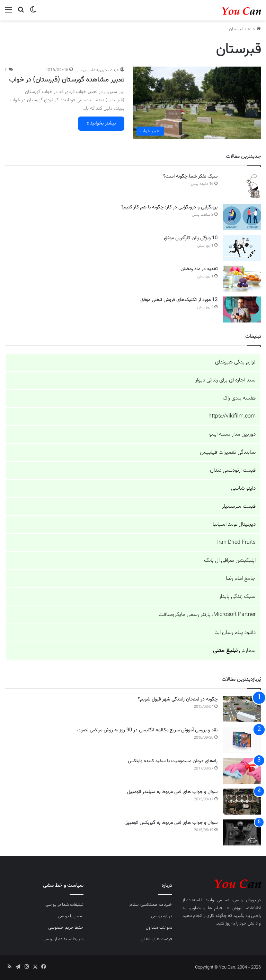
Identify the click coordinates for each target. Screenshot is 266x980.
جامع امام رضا (241, 579)
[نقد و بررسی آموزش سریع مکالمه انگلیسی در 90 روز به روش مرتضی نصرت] (242, 740)
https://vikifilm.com (232, 416)
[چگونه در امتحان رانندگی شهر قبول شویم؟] (242, 709)
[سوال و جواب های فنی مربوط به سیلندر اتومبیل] (242, 802)
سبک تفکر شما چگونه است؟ (190, 177)
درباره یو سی (162, 916)
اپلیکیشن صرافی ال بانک (230, 561)
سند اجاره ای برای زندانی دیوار (225, 380)
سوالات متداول (159, 928)
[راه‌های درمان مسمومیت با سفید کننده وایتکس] (242, 771)
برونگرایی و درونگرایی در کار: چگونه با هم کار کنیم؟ (169, 207)
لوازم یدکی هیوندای (235, 362)
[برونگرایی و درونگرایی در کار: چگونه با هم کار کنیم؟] (242, 217)
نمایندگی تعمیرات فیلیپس (228, 452)
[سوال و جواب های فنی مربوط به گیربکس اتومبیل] (242, 832)
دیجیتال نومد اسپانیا (234, 525)
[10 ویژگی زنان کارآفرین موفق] (242, 248)
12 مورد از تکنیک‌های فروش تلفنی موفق (179, 300)
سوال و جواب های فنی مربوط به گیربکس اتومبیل (171, 823)
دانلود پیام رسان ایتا (235, 633)
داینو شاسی (243, 488)
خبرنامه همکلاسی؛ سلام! (150, 905)
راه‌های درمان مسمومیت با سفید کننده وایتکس (173, 761)
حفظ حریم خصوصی (66, 928)
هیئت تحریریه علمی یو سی (97, 70)
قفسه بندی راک (239, 398)
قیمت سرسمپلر (239, 506)
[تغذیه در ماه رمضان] (242, 279)
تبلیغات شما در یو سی (64, 905)
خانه (254, 29)
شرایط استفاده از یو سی (63, 939)
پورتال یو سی (244, 900)
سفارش (234, 651)
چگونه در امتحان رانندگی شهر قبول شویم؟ (178, 699)
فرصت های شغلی (157, 939)
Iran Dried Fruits (236, 543)
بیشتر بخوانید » (101, 123)
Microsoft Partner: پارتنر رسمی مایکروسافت (207, 615)
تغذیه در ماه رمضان (199, 269)
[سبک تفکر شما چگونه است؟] (242, 186)
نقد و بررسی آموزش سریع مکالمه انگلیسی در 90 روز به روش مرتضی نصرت (147, 730)
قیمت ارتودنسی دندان (233, 470)
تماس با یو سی (71, 916)
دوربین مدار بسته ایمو (232, 434)
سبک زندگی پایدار (237, 597)
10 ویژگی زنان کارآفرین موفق (191, 238)
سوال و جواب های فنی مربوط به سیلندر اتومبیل (172, 792)
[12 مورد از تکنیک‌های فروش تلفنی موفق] (242, 310)
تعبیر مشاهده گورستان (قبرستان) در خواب (67, 80)
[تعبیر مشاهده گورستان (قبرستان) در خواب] (197, 103)
